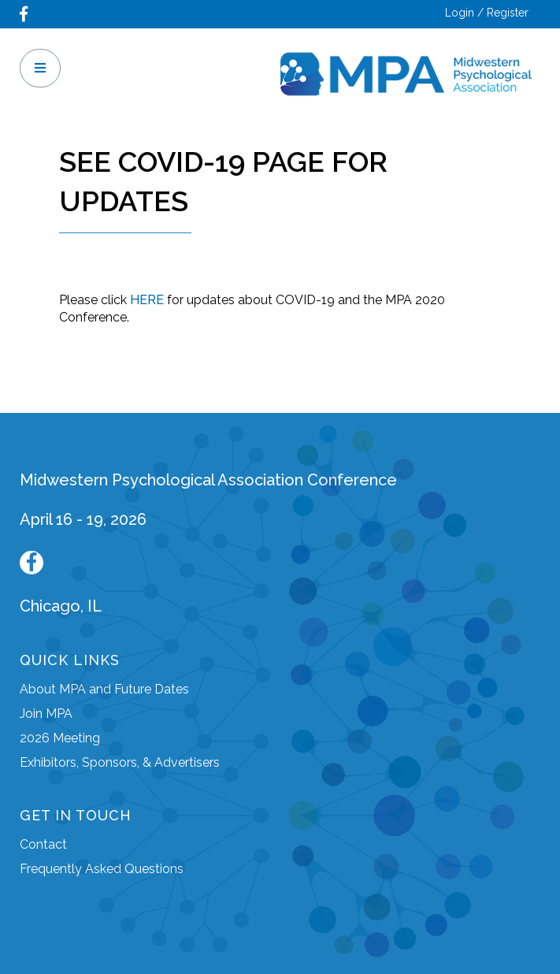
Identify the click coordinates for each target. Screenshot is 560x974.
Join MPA (46, 714)
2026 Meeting (60, 738)
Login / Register (487, 13)
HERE (147, 300)
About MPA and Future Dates (104, 689)
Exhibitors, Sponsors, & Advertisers (120, 762)
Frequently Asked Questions (102, 869)
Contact (43, 844)
